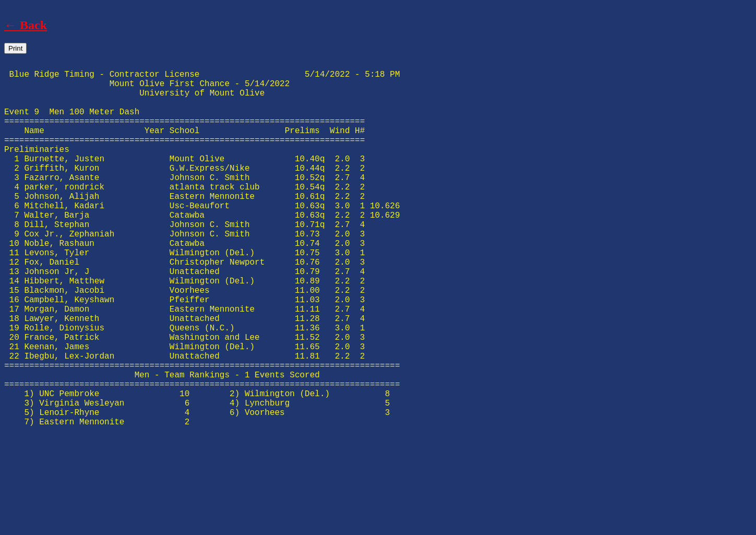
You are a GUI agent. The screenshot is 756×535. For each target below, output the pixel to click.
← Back (26, 25)
